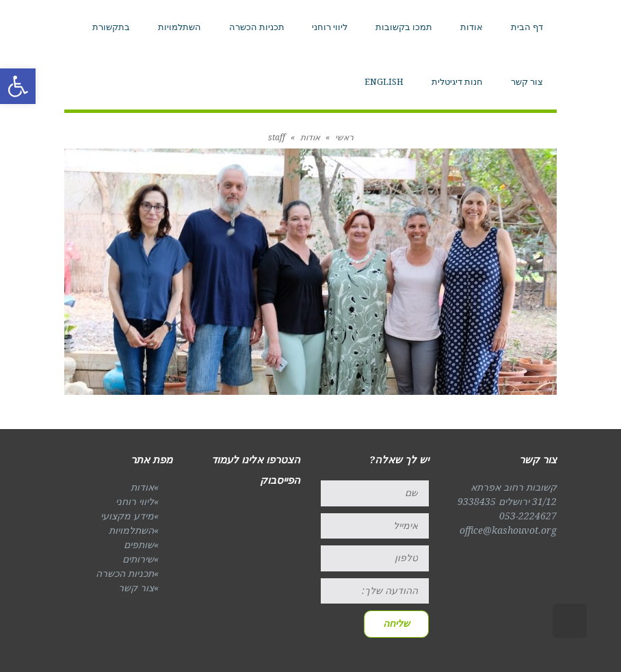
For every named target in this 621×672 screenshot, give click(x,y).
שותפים (139, 545)
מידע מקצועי (127, 516)
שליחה (396, 623)
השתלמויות (131, 530)
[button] (18, 86)
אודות (142, 487)
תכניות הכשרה (125, 573)
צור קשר (136, 588)
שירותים (138, 559)
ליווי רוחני (135, 502)
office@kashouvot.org (508, 530)
